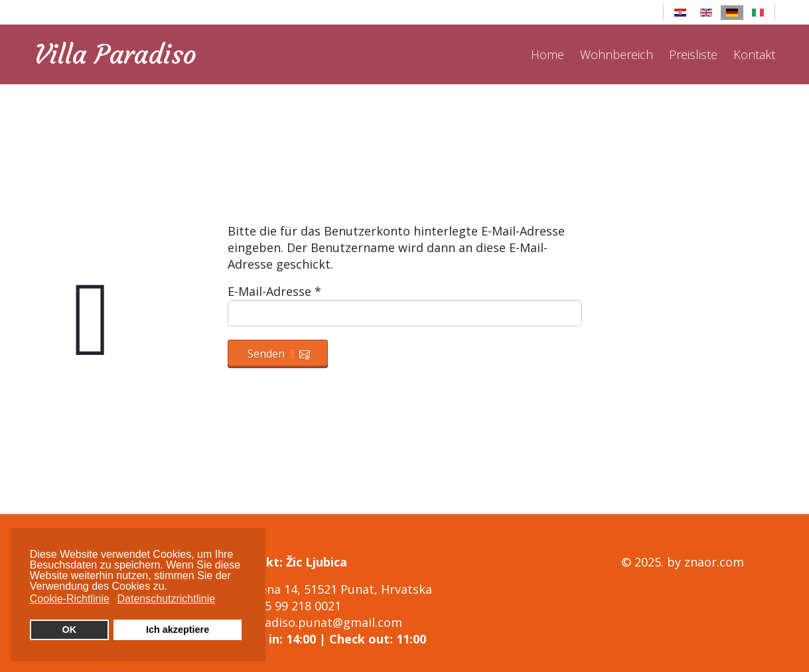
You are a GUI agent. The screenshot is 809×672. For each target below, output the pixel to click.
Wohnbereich (617, 54)
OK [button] (70, 630)
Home (548, 54)
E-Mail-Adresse (274, 291)
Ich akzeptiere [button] (178, 630)
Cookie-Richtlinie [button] (70, 599)
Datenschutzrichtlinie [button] (166, 599)
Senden (279, 354)
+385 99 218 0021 (293, 606)
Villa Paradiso (115, 54)
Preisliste (693, 54)
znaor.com (714, 562)
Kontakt (754, 54)
